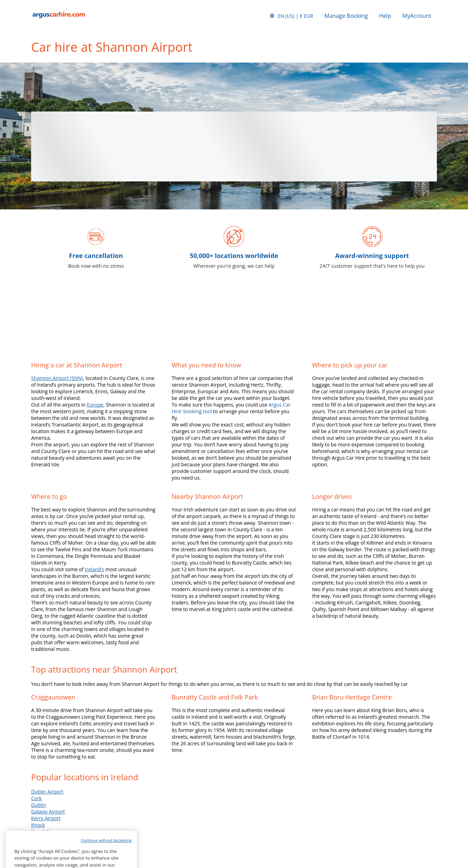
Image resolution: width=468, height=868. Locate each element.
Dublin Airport (47, 792)
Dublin (39, 805)
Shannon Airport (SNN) (57, 378)
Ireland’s (95, 569)
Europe (95, 405)
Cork (36, 798)
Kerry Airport (46, 818)
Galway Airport (48, 812)
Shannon (41, 838)
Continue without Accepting (106, 851)
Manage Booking (346, 16)
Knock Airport (47, 831)
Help (385, 16)
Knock (38, 825)
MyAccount (417, 16)
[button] (291, 16)
